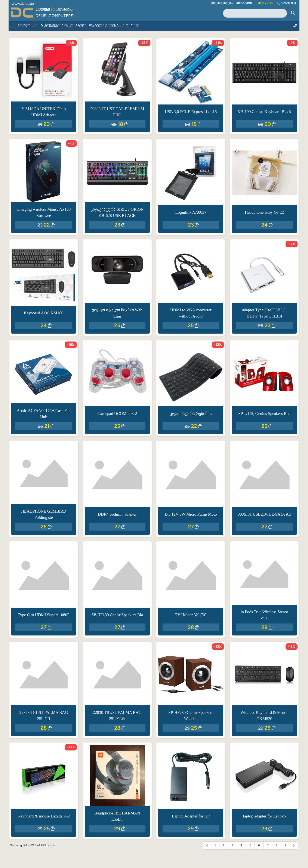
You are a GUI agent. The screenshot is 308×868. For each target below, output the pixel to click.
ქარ (261, 4)
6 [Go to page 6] (259, 845)
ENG (270, 4)
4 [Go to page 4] (241, 845)
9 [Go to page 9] (286, 845)
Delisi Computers (54, 16)
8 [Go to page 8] (277, 845)
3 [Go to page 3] (232, 845)
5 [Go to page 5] (250, 845)
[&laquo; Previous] (207, 846)
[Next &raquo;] (294, 846)
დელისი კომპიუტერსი (55, 10)
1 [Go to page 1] (215, 845)
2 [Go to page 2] (224, 845)
